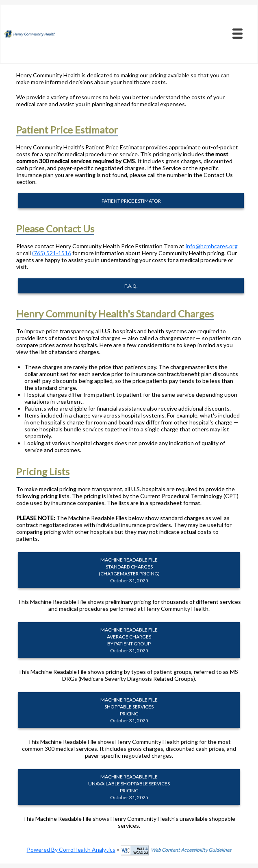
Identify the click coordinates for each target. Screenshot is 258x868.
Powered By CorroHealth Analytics (71, 849)
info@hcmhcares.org (212, 246)
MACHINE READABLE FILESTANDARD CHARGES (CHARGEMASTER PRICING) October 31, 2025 (129, 570)
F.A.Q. (131, 286)
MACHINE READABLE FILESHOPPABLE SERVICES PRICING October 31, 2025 (129, 710)
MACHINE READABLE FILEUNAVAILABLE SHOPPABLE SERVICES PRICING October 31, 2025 (129, 787)
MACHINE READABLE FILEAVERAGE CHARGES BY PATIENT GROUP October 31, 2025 (129, 640)
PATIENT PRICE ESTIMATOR (131, 201)
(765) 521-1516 (52, 253)
